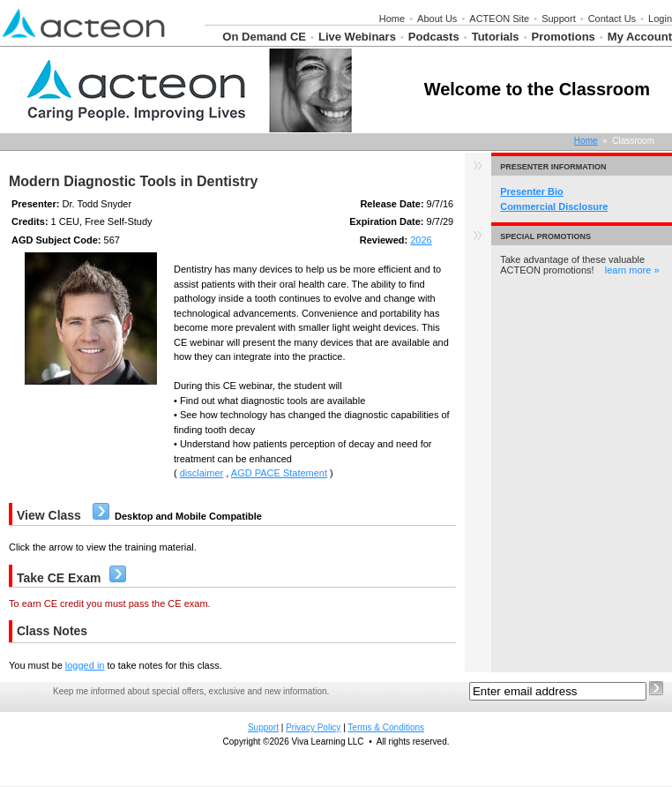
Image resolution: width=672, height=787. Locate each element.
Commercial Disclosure (554, 206)
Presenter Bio (532, 191)
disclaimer (202, 473)
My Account (640, 37)
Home (392, 19)
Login (660, 19)
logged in (85, 665)
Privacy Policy (313, 727)
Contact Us (612, 19)
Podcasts (434, 37)
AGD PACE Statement (279, 473)
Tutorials (496, 37)
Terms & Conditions (386, 727)
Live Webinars (357, 37)
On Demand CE (264, 37)
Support (559, 19)
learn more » (632, 270)
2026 (421, 240)
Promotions (564, 37)
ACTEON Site (499, 19)
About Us (437, 19)
